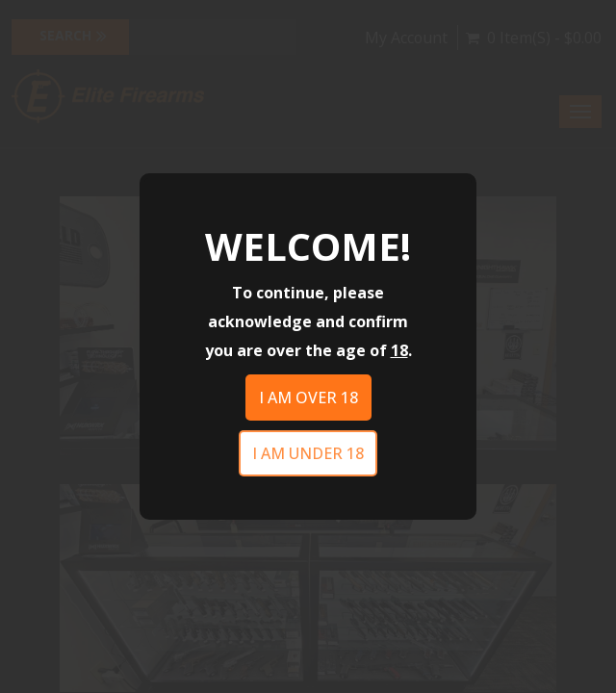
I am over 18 (308, 398)
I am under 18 (308, 453)
